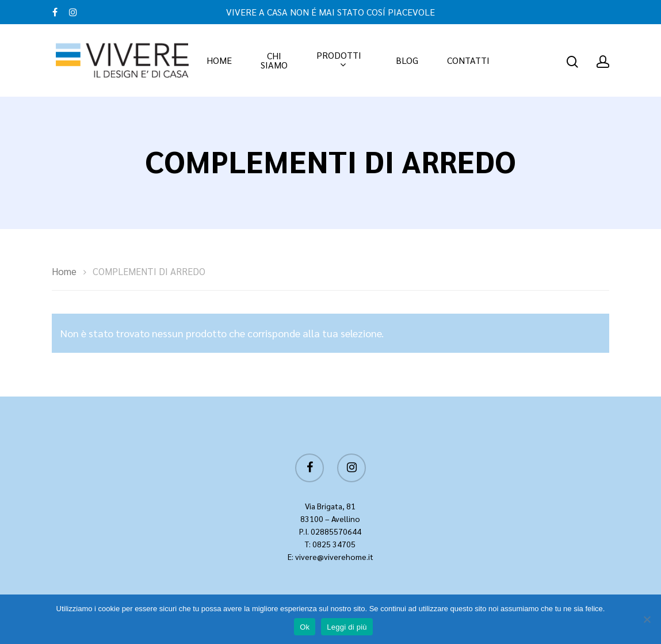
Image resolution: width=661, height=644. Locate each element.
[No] (647, 619)
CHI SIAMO (274, 60)
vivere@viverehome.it (334, 557)
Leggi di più (347, 627)
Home (64, 271)
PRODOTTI (339, 60)
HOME (219, 60)
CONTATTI (468, 60)
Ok (305, 627)
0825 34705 (334, 544)
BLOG (407, 60)
